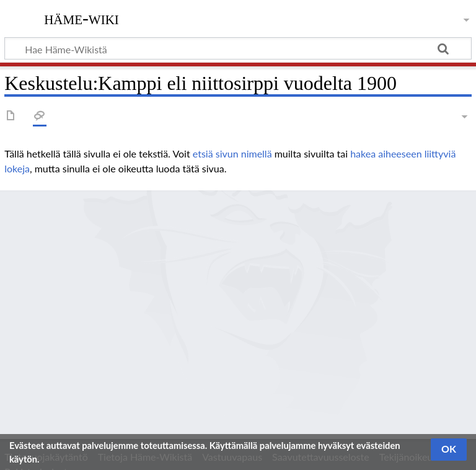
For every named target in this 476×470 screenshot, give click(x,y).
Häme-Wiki (82, 18)
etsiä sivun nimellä (232, 153)
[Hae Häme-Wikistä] (238, 48)
